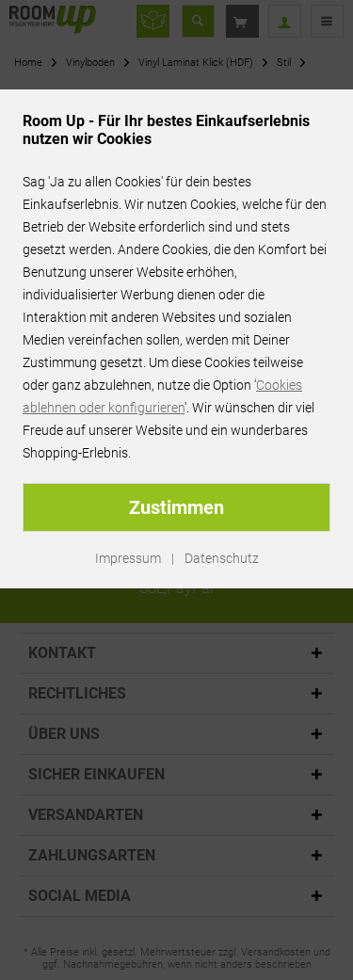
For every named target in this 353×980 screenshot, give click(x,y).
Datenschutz (222, 558)
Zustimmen (176, 507)
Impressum (128, 558)
